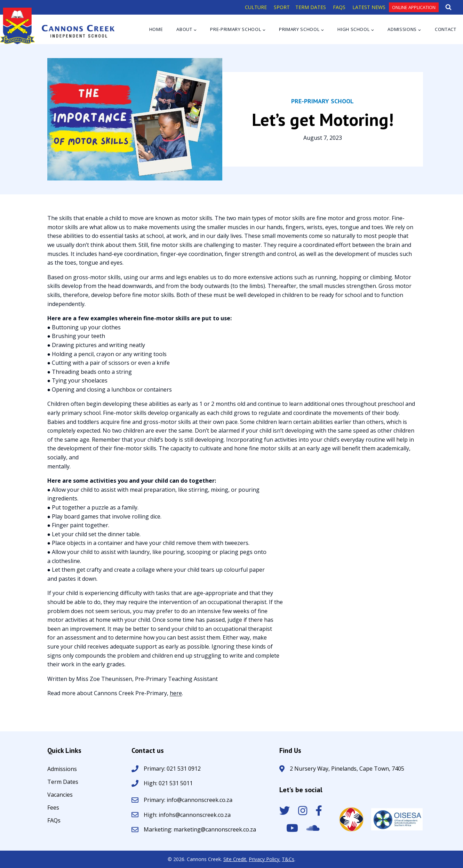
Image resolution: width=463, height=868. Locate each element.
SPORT (282, 7)
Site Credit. (235, 859)
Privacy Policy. (265, 859)
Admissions (62, 769)
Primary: (155, 800)
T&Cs (288, 859)
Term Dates (63, 782)
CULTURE (256, 7)
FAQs (54, 821)
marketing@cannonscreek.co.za (215, 829)
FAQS (339, 7)
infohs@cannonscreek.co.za (195, 815)
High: (150, 783)
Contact (446, 29)
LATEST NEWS (369, 7)
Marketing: (159, 829)
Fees (53, 808)
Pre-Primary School (322, 101)
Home (156, 29)
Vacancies (60, 795)
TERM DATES (311, 7)
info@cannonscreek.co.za (199, 800)
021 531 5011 (175, 783)
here (176, 693)
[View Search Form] (448, 7)
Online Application (414, 7)
